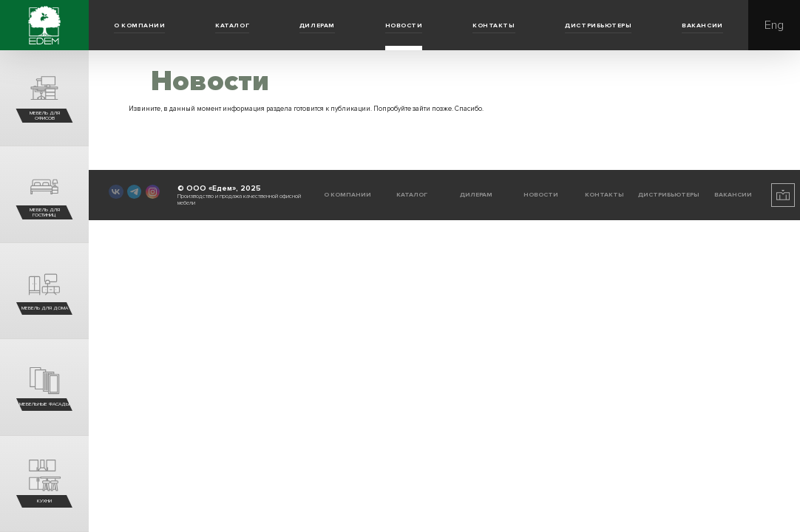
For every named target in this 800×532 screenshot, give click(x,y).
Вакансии (702, 25)
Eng (774, 25)
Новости (404, 25)
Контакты (494, 25)
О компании (139, 25)
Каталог (232, 25)
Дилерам (317, 25)
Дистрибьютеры (598, 25)
